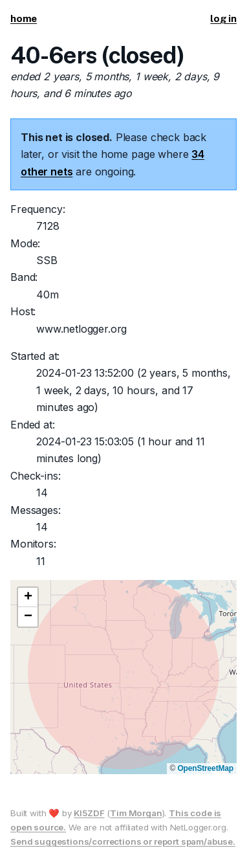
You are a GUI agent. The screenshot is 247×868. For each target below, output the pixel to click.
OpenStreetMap (205, 768)
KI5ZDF (89, 813)
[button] (28, 597)
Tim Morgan (136, 813)
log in (223, 18)
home (24, 18)
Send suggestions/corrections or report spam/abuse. (123, 841)
